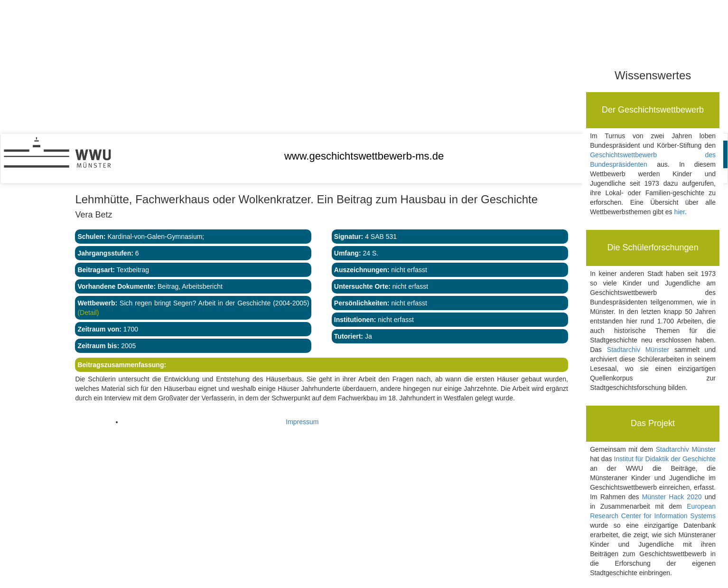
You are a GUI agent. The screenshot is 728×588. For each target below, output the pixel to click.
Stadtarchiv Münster (638, 350)
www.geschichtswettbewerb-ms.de (364, 156)
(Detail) (88, 313)
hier (679, 212)
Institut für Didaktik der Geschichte (665, 459)
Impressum (302, 422)
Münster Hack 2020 (672, 497)
